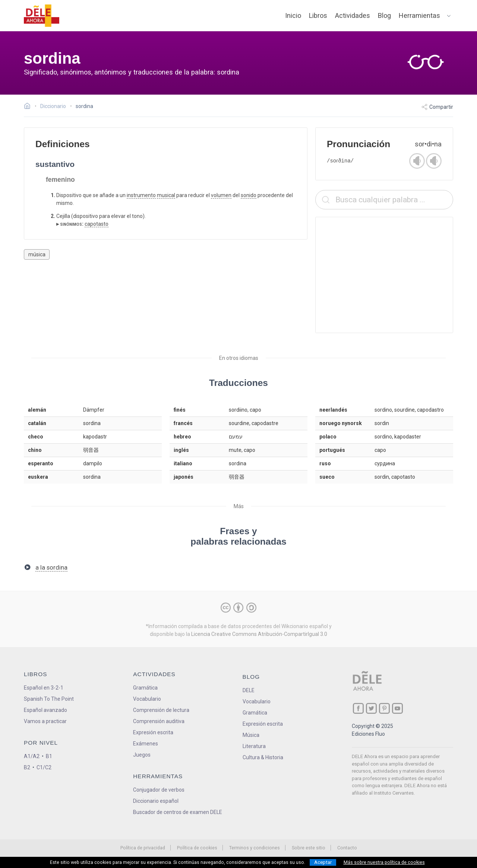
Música (251, 735)
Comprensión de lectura (161, 710)
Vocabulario (147, 699)
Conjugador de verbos (159, 790)
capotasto (97, 224)
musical (166, 195)
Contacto (347, 848)
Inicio (293, 15)
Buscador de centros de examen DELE (178, 812)
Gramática (145, 688)
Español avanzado (45, 710)
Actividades (353, 15)
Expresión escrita (153, 732)
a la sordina (51, 567)
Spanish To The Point (49, 699)
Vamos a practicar (45, 721)
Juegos (142, 755)
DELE (249, 690)
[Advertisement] (384, 275)
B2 (27, 767)
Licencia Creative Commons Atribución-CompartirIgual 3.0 (259, 634)
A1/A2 (32, 756)
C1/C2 (44, 767)
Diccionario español (156, 801)
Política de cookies (197, 848)
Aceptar (323, 862)
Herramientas (419, 15)
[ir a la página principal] (42, 16)
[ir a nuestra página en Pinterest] (384, 708)
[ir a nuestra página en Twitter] (371, 708)
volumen (221, 195)
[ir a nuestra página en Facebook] (358, 708)
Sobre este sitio (309, 848)
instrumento (141, 195)
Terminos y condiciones (255, 848)
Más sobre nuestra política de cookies (384, 862)
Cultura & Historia (263, 757)
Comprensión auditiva (159, 721)
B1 (49, 756)
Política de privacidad (143, 848)
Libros (318, 15)
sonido (249, 195)
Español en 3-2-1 (44, 688)
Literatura (254, 746)
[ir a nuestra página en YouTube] (397, 708)
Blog (384, 15)
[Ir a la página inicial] (29, 107)
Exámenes (146, 744)
